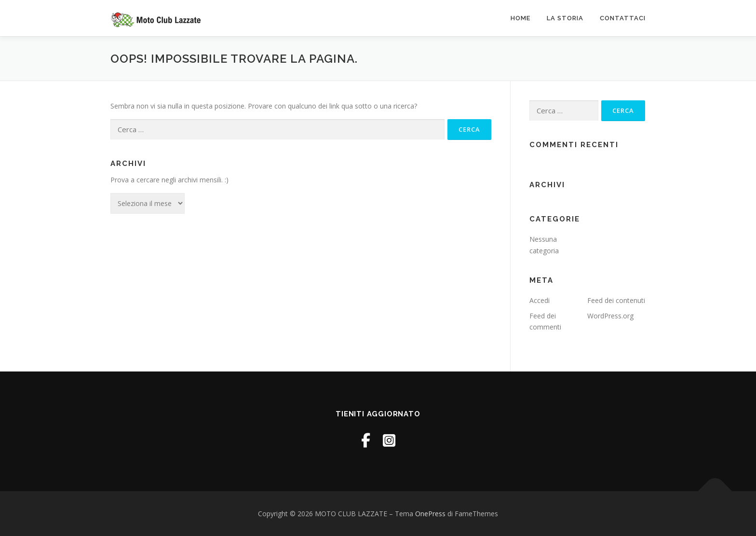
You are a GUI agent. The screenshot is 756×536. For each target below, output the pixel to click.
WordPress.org (610, 316)
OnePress (430, 514)
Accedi (540, 300)
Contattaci (623, 18)
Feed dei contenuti (616, 300)
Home (520, 18)
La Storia (565, 18)
